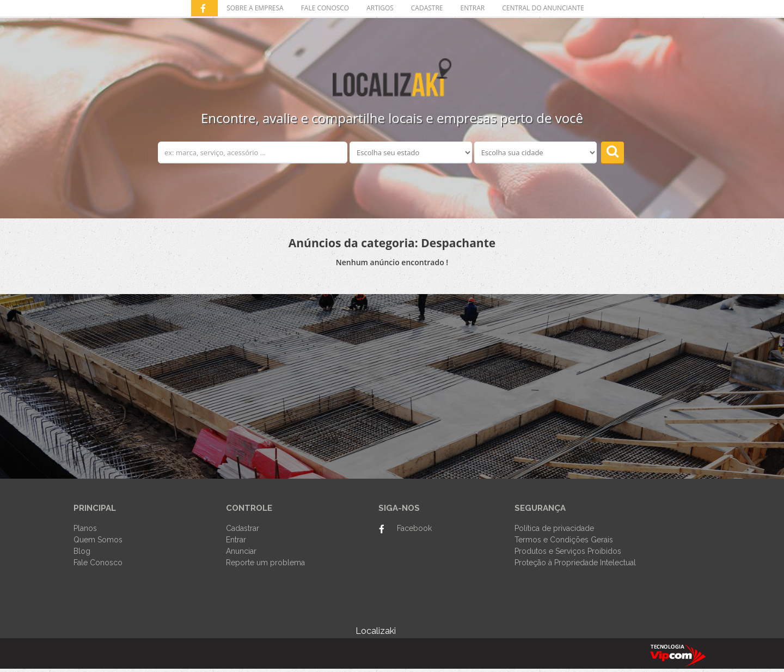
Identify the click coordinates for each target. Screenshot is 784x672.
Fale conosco (325, 8)
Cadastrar (243, 528)
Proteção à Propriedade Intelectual (575, 563)
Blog (82, 551)
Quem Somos (98, 540)
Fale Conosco (98, 563)
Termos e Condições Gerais (564, 540)
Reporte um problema (265, 563)
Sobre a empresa (255, 8)
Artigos (380, 8)
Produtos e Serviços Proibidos (568, 551)
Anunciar (241, 551)
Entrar (236, 540)
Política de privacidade (554, 528)
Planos (85, 528)
